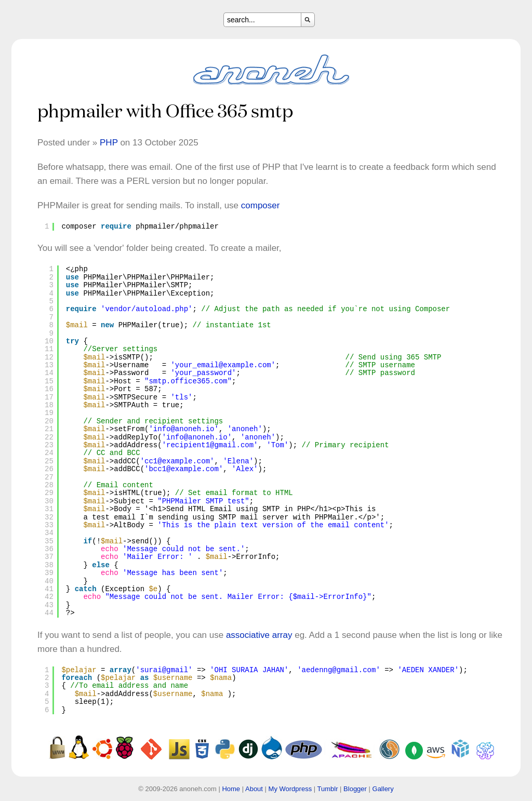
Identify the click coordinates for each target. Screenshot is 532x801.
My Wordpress (290, 789)
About (254, 789)
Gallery (383, 789)
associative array (259, 635)
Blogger (355, 789)
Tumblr (328, 789)
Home (231, 789)
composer (261, 205)
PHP (109, 143)
